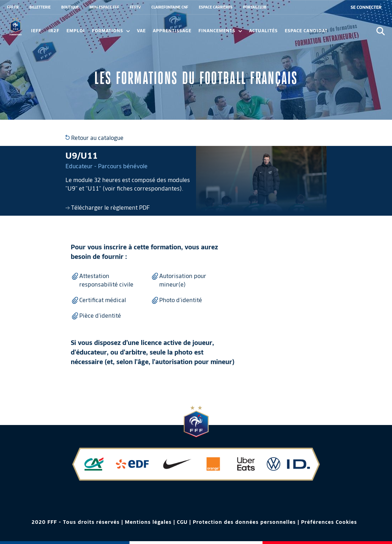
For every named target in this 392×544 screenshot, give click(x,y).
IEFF (36, 31)
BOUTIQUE (70, 7)
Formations (111, 31)
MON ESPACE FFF (104, 7)
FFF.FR (13, 7)
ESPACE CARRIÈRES (216, 7)
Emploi (76, 31)
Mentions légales (148, 522)
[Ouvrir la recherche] (381, 31)
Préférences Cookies (329, 522)
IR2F (54, 31)
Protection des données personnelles (244, 522)
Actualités (263, 31)
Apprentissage (172, 31)
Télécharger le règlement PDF (108, 208)
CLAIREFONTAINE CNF (170, 7)
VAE (141, 31)
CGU (182, 522)
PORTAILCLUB (255, 7)
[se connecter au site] (366, 7)
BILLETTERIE (40, 7)
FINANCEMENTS (220, 31)
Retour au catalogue (94, 138)
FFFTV (135, 7)
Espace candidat (306, 31)
